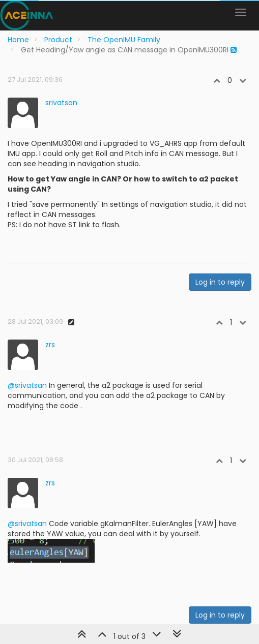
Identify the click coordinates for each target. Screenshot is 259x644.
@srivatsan (27, 385)
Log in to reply (220, 282)
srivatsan (61, 103)
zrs (50, 345)
